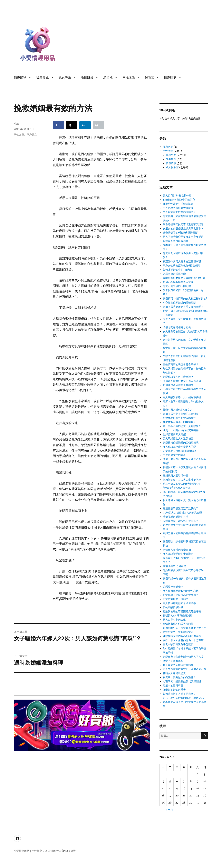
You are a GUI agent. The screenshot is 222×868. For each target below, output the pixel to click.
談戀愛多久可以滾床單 (176, 241)
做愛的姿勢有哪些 (173, 661)
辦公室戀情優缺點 (173, 607)
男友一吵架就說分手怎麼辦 (178, 644)
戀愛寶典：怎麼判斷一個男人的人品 (183, 657)
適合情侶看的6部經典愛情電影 (180, 233)
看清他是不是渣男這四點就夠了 (181, 509)
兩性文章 (19, 135)
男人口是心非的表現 (174, 620)
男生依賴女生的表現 (174, 455)
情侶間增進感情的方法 (176, 517)
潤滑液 (108, 77)
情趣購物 (20, 77)
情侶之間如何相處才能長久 (178, 327)
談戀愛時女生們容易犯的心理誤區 (182, 636)
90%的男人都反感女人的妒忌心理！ (184, 513)
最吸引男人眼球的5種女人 (178, 410)
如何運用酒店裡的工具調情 (178, 385)
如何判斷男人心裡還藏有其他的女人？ (184, 628)
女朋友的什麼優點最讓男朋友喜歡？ (183, 229)
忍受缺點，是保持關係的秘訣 (179, 451)
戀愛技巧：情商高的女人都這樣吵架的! (185, 299)
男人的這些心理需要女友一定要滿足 (183, 237)
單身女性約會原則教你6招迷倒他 (182, 266)
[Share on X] (72, 125)
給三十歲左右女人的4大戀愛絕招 (181, 484)
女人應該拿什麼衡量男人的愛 (179, 447)
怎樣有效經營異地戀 (174, 274)
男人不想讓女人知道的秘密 (178, 439)
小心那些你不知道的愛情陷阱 (179, 303)
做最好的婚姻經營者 (174, 690)
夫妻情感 (171, 159)
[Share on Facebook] (58, 125)
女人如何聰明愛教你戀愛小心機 (181, 591)
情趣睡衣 (170, 77)
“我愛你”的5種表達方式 (177, 488)
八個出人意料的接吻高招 (177, 550)
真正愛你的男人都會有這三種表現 (182, 261)
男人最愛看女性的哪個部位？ (179, 212)
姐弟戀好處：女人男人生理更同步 (182, 480)
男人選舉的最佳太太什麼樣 (178, 208)
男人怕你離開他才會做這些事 (179, 603)
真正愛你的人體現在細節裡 (178, 665)
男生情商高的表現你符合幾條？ (181, 364)
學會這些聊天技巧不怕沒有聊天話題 (183, 224)
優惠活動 (168, 147)
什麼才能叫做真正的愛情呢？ (179, 422)
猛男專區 (43, 77)
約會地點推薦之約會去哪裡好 (179, 418)
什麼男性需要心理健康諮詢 (178, 204)
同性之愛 (129, 77)
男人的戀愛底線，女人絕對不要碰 (182, 397)
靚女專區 (65, 77)
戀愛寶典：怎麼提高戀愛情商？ (181, 595)
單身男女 (32, 135)
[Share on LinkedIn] (85, 125)
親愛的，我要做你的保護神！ (179, 677)
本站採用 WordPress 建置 (61, 851)
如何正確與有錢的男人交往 (178, 282)
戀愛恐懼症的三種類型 (176, 599)
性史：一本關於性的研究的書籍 (181, 430)
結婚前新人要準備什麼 (176, 476)
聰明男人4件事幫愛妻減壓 (178, 616)
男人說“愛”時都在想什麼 (177, 196)
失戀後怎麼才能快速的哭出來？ (181, 521)
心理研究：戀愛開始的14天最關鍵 (182, 681)
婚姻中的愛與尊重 (173, 686)
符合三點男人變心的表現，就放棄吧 (183, 698)
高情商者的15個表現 (174, 566)
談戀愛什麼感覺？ (173, 587)
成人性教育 (172, 167)
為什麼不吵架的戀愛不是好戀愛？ (182, 426)
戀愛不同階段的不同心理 (177, 286)
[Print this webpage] (98, 125)
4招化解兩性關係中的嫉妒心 (179, 200)
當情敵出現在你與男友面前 (178, 624)
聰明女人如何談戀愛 (174, 673)
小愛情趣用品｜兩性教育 (28, 851)
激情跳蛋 (87, 77)
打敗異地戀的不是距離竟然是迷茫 (182, 611)
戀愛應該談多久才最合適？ (178, 377)
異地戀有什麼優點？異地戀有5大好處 (184, 278)
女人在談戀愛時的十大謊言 (178, 554)
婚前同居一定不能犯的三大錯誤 (181, 414)
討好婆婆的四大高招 (174, 434)
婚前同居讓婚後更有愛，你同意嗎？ (183, 307)
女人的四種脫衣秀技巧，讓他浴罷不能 (184, 669)
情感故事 (171, 163)
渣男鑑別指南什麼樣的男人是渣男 (182, 381)
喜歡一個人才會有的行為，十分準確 (183, 640)
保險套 (150, 77)
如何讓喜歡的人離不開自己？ (179, 694)
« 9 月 (169, 810)
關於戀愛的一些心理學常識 (178, 632)
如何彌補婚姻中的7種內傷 (178, 270)
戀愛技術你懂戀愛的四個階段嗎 (181, 443)
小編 (16, 124)
